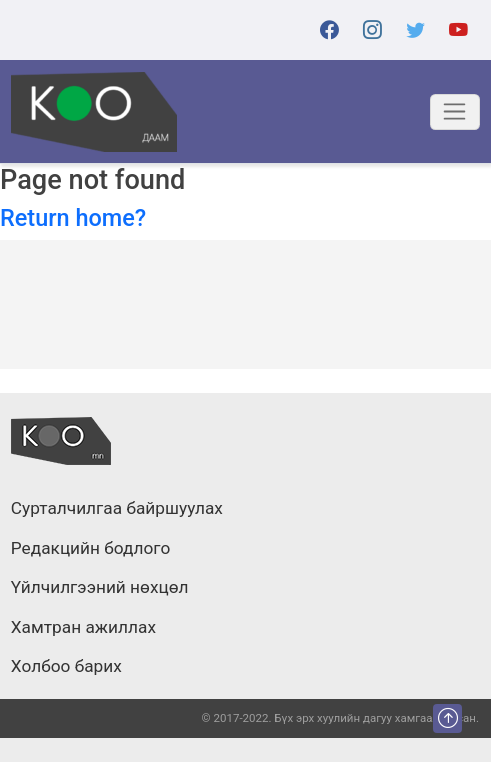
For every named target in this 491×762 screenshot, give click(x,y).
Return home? (73, 218)
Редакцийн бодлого (90, 549)
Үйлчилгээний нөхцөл (100, 588)
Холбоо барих (66, 667)
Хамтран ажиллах (83, 628)
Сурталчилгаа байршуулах (117, 509)
